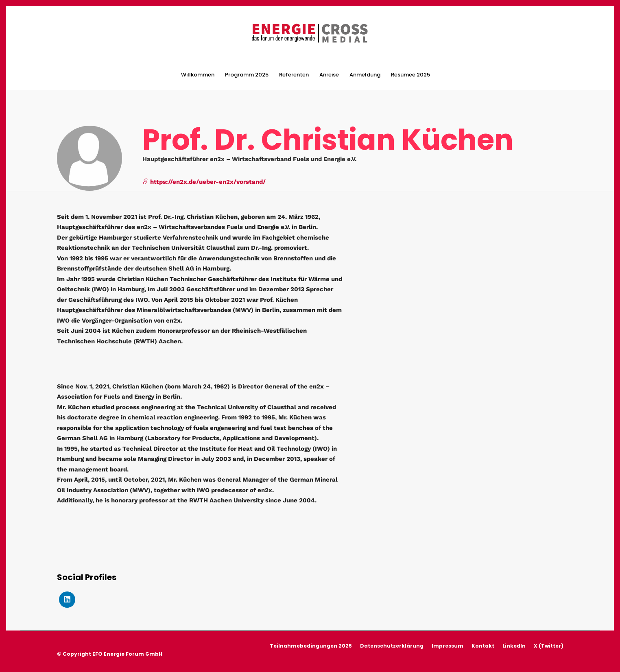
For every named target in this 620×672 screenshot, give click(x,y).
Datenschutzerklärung (392, 646)
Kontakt (483, 646)
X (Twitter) (549, 646)
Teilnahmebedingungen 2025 (311, 646)
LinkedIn (514, 646)
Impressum (448, 646)
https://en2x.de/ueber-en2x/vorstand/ (204, 182)
